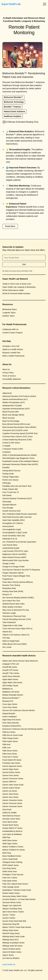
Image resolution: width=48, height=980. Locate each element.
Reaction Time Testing (11, 585)
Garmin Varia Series (10, 794)
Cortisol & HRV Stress (11, 443)
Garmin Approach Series (12, 766)
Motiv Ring (7, 853)
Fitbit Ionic (7, 744)
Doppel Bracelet (9, 713)
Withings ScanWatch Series (13, 943)
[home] (11, 4)
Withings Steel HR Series (12, 946)
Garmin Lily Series (10, 791)
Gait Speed (7, 495)
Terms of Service (9, 376)
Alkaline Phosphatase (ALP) (14, 402)
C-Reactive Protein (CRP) (13, 449)
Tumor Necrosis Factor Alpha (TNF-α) (17, 629)
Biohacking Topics (10, 309)
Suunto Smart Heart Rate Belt (14, 921)
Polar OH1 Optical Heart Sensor (15, 884)
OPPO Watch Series (11, 865)
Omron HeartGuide (10, 859)
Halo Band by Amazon (11, 816)
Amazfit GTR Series (10, 670)
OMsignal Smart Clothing (12, 862)
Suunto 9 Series (9, 918)
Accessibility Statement (12, 379)
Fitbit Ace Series (9, 732)
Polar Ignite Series (10, 881)
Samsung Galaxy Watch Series (15, 896)
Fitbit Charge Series (10, 738)
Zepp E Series (8, 955)
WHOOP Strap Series (11, 933)
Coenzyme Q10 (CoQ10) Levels (15, 430)
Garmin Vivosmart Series (12, 806)
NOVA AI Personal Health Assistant (16, 293)
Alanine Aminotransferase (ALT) (15, 399)
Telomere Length (9, 613)
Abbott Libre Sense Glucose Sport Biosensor (20, 661)
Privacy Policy (8, 373)
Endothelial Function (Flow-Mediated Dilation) (20, 461)
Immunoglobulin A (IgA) (12, 529)
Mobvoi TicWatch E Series (13, 847)
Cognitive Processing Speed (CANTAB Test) (20, 433)
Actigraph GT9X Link (11, 664)
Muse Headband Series (12, 856)
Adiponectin (7, 393)
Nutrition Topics (9, 316)
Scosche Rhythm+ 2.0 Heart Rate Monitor (19, 899)
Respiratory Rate (9, 588)
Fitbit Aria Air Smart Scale (13, 735)
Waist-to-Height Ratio (11, 641)
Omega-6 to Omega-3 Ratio (14, 567)
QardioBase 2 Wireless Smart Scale (17, 890)
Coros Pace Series (10, 707)
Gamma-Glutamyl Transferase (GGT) (17, 498)
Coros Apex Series (10, 704)
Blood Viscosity (9, 418)
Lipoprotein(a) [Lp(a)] (11, 548)
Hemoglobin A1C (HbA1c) (13, 523)
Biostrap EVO (8, 701)
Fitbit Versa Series (10, 754)
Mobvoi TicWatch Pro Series (14, 850)
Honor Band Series (10, 822)
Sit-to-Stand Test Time (11, 601)
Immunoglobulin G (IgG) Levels (15, 533)
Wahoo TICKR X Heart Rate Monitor (17, 927)
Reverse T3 (7, 594)
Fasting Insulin (8, 474)
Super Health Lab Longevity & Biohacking (19, 287)
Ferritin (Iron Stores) (10, 480)
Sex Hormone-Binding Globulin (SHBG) (18, 598)
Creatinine (7, 452)
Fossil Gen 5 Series (10, 757)
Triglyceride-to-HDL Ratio (12, 625)
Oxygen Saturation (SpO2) (13, 573)
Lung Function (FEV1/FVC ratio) (15, 551)
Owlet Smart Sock (10, 871)
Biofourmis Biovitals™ (11, 698)
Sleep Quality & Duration (12, 607)
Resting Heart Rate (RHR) (13, 591)
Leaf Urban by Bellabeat (12, 834)
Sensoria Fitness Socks (12, 902)
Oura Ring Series (9, 868)
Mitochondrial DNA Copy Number (16, 560)
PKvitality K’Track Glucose (13, 875)
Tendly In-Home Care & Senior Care (17, 284)
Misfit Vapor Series (10, 844)
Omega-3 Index (9, 564)
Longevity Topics (9, 313)
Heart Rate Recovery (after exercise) (17, 517)
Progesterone (8, 579)
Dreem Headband (10, 717)
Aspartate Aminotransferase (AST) (16, 409)
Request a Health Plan (11, 353)
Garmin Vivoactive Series (12, 800)
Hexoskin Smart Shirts (11, 819)
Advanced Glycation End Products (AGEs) (19, 396)
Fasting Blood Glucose (11, 471)
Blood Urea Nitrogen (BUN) (13, 415)
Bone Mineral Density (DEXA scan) (16, 424)
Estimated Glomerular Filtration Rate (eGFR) (20, 464)
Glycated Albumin (9, 505)
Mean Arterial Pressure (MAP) (14, 557)
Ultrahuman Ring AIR (11, 924)
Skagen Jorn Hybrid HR (12, 906)
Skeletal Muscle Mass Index (14, 604)
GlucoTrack (7, 810)
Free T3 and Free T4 (11, 492)
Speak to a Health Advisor (13, 349)
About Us (6, 369)
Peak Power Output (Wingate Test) (16, 576)
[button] (44, 4)
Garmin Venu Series (10, 797)
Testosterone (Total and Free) (14, 616)
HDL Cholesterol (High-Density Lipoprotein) (20, 514)
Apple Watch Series (10, 679)
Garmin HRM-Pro (9, 782)
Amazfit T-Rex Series (11, 673)
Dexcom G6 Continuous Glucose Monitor (19, 710)
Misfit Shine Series (10, 840)
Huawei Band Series (11, 825)
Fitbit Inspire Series (10, 741)
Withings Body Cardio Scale (14, 937)
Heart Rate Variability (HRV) (14, 520)
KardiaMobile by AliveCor (12, 831)
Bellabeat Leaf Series (11, 692)
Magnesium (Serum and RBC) (14, 554)
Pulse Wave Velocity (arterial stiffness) (18, 582)
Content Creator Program (12, 333)
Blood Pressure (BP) (11, 412)
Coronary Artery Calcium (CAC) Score (18, 437)
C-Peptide (6, 446)
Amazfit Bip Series (10, 667)
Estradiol (6, 467)
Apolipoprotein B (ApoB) (12, 406)
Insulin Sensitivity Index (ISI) (14, 536)
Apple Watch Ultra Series (12, 683)
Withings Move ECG (10, 940)
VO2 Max (6, 638)
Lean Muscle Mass (10, 545)
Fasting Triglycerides (11, 477)
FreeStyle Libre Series (11, 763)
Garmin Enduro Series (11, 772)
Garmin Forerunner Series (13, 779)
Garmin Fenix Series (11, 775)
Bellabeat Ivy (8, 689)
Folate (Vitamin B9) (10, 489)
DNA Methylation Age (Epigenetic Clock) (18, 458)
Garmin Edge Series (10, 769)
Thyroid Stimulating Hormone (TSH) (17, 619)
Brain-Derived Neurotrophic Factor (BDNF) (19, 427)
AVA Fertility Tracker (10, 686)
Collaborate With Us (10, 329)
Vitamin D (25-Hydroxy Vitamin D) (16, 635)
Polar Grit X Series (10, 878)
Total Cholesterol (9, 622)
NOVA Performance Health (13, 290)
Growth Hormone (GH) (11, 511)
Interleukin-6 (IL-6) (10, 539)
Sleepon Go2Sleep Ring (12, 909)
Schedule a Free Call (11, 346)
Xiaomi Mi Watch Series (12, 952)
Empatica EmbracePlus (12, 726)
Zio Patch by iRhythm (11, 958)
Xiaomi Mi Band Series (12, 949)
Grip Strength (8, 508)
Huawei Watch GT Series (12, 828)
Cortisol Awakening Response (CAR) (17, 440)
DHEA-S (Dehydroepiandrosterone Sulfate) (20, 455)
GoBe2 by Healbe (10, 813)
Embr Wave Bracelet (11, 723)
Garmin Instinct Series (11, 788)
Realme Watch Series (11, 893)
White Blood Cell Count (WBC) (15, 644)
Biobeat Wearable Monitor (13, 695)
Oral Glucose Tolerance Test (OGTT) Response (21, 570)
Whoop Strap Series (10, 930)
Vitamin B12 (7, 632)
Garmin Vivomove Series (12, 803)
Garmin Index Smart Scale (13, 785)
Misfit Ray (6, 837)
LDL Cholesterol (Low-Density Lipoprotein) (19, 542)
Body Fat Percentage (11, 421)
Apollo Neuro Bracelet (11, 676)
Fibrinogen (7, 483)
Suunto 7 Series (9, 915)
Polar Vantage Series (11, 887)
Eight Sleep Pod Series (12, 720)
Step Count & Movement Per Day (16, 610)
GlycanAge (7, 502)
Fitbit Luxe (7, 748)
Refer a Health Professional (13, 356)
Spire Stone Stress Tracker (13, 912)
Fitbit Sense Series (10, 751)
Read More (10, 226)
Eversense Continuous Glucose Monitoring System (23, 729)
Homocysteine (8, 526)
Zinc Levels (7, 647)
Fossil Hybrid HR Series (12, 760)
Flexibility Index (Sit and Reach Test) (17, 486)
